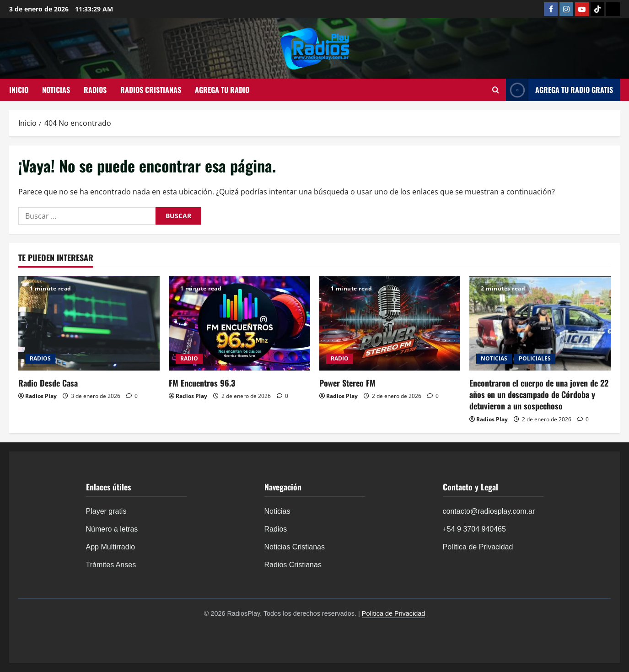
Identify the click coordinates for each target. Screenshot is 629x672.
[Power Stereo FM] (390, 323)
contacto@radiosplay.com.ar (489, 511)
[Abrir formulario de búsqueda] (496, 90)
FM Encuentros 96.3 (202, 383)
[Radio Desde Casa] (89, 323)
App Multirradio (111, 547)
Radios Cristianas (293, 565)
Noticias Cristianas (295, 547)
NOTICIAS (56, 90)
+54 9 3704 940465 (474, 529)
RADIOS (95, 90)
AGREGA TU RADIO (222, 90)
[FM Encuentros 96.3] (239, 323)
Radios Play (41, 396)
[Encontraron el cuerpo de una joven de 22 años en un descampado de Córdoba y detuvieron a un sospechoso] (540, 323)
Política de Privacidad (478, 547)
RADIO (189, 358)
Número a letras (112, 529)
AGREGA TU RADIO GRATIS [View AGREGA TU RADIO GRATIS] (559, 90)
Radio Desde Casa (48, 383)
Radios (276, 529)
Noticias (277, 511)
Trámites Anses (111, 565)
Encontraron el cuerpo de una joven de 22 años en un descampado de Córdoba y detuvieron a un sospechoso (539, 394)
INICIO (19, 90)
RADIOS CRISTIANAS (151, 90)
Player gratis (106, 511)
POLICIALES (535, 358)
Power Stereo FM (347, 383)
